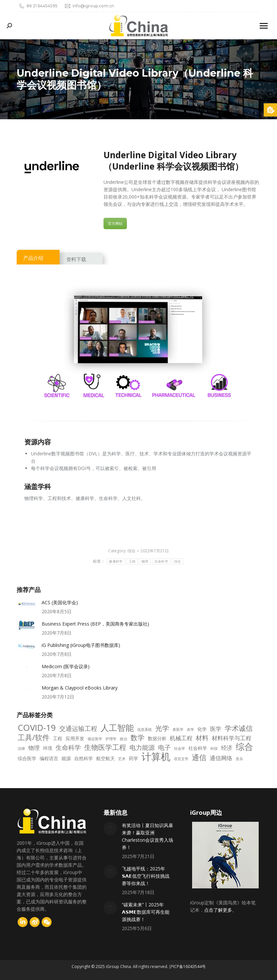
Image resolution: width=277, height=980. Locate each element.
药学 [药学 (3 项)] (134, 758)
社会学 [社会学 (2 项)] (180, 748)
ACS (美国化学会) (60, 602)
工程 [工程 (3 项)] (58, 738)
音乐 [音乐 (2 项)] (239, 759)
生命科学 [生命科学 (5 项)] (68, 747)
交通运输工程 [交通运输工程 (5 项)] (78, 729)
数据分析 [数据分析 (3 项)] (157, 738)
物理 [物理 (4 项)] (34, 748)
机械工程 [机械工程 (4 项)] (181, 738)
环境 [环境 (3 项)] (48, 748)
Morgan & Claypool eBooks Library (80, 688)
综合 (132, 551)
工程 (132, 561)
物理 (145, 561)
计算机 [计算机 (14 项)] (156, 756)
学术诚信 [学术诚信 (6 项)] (239, 728)
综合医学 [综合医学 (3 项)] (27, 758)
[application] (138, 346)
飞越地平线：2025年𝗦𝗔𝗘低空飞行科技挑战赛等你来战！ (146, 876)
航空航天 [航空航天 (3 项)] (106, 758)
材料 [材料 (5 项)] (202, 738)
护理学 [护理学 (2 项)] (111, 739)
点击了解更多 (218, 910)
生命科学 (161, 561)
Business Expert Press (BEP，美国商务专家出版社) (95, 624)
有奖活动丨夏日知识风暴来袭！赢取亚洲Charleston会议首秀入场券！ (147, 836)
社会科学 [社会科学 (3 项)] (198, 748)
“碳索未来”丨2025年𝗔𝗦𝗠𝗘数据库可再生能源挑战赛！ (146, 912)
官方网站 (115, 223)
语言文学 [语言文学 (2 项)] (181, 759)
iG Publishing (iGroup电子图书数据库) (81, 645)
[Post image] (27, 604)
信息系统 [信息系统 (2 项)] (144, 730)
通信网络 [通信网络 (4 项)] (221, 758)
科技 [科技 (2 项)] (214, 748)
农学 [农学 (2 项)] (190, 730)
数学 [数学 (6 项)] (138, 737)
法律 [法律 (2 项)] (21, 748)
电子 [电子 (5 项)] (164, 747)
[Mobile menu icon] (264, 26)
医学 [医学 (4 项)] (216, 729)
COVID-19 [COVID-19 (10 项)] (37, 728)
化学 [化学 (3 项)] (202, 729)
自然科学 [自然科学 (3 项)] (84, 758)
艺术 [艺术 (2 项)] (122, 759)
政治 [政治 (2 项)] (124, 739)
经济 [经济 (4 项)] (227, 748)
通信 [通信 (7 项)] (199, 757)
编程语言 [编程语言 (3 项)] (49, 758)
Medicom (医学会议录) (66, 666)
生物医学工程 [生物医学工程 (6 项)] (105, 747)
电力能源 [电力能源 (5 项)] (142, 747)
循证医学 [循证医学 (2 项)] (95, 739)
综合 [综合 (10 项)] (244, 747)
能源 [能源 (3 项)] (66, 758)
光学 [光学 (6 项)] (162, 728)
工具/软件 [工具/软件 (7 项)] (34, 737)
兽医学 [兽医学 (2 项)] (178, 730)
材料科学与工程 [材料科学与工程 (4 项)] (232, 738)
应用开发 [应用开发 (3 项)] (75, 738)
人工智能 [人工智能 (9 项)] (117, 728)
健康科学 (116, 561)
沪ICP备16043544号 (187, 967)
